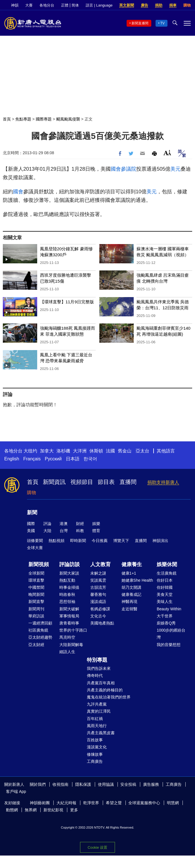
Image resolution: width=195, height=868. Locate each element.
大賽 (29, 5)
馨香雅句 (98, 594)
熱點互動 (67, 580)
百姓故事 (95, 740)
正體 (65, 5)
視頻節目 (82, 482)
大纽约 (30, 451)
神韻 (15, 5)
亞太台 (142, 451)
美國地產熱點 (102, 623)
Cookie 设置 (97, 847)
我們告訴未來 (99, 668)
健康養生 (132, 564)
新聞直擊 (36, 602)
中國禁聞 (36, 587)
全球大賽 (35, 548)
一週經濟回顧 (40, 623)
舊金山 (125, 451)
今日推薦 (100, 541)
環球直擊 (36, 580)
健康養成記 (131, 594)
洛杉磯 (63, 451)
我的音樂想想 (169, 645)
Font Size (167, 153)
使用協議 (106, 784)
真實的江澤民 (99, 711)
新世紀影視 (53, 810)
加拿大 (47, 451)
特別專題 (97, 660)
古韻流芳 (98, 587)
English (12, 459)
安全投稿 (128, 784)
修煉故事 (95, 754)
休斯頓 (96, 451)
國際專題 (44, 119)
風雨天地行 (97, 726)
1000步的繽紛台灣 (171, 634)
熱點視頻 (56, 541)
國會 (116, 169)
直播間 (128, 482)
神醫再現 (129, 602)
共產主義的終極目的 (105, 690)
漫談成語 (98, 602)
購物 (187, 5)
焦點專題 (23, 119)
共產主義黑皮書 (101, 733)
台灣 (64, 531)
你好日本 (165, 580)
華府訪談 (36, 616)
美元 (175, 169)
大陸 (47, 531)
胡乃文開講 (131, 587)
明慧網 (173, 803)
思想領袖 (67, 602)
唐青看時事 (69, 623)
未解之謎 (98, 573)
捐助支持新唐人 (163, 482)
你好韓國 (165, 587)
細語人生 (67, 652)
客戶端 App (16, 791)
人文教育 (100, 564)
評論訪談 (70, 564)
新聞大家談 (69, 573)
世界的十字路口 (73, 630)
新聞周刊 (36, 609)
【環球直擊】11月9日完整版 (67, 302)
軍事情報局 (69, 616)
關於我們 (38, 784)
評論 (47, 524)
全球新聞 (36, 573)
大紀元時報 (66, 803)
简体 (75, 5)
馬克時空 (67, 637)
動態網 (12, 810)
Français (32, 459)
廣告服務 (151, 784)
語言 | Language (99, 5)
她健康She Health (137, 580)
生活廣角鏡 (167, 573)
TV (162, 23)
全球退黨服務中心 (144, 803)
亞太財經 (36, 645)
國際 (31, 524)
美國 (31, 531)
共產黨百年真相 (101, 683)
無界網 (31, 810)
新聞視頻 (39, 564)
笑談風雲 (98, 580)
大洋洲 (80, 451)
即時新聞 (78, 541)
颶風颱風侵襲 (68, 119)
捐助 (159, 5)
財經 (80, 524)
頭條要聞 (35, 541)
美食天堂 (165, 594)
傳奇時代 (95, 676)
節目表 (106, 482)
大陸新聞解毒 (71, 645)
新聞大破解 (69, 609)
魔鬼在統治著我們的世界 (109, 697)
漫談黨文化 (97, 747)
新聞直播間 (140, 23)
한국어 (90, 459)
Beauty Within (169, 609)
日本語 (73, 459)
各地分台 (47, 5)
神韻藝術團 (40, 803)
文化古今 (98, 616)
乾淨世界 (91, 803)
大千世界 (165, 616)
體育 (96, 531)
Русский (53, 459)
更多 (74, 810)
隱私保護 (83, 784)
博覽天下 (121, 541)
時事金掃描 (69, 587)
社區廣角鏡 (38, 630)
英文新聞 (127, 5)
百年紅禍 (95, 719)
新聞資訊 (54, 482)
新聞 (32, 513)
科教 (80, 531)
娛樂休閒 (167, 564)
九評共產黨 (97, 704)
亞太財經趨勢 (40, 637)
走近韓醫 (129, 609)
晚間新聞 (36, 594)
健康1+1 (129, 573)
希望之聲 (114, 803)
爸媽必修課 (100, 609)
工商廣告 (95, 761)
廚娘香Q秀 (166, 623)
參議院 (129, 169)
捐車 (173, 5)
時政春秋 (67, 594)
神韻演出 (160, 541)
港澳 (64, 524)
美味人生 (165, 602)
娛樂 (96, 524)
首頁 (7, 119)
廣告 (144, 5)
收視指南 (60, 784)
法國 (110, 451)
